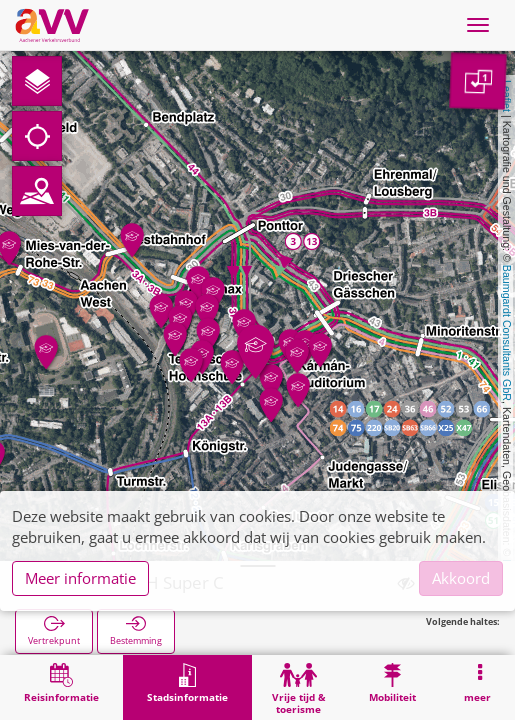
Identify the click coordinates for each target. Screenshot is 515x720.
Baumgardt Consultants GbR (507, 333)
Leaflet (507, 96)
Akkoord (461, 578)
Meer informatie (80, 578)
